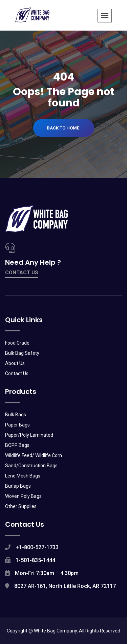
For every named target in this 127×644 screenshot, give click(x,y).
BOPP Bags (17, 445)
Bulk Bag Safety (22, 353)
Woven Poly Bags (23, 496)
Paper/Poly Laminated (29, 435)
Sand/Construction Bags (31, 466)
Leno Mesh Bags (23, 476)
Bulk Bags (16, 415)
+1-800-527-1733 (37, 547)
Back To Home (63, 128)
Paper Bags (17, 425)
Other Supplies (21, 506)
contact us (22, 273)
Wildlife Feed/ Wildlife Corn (34, 455)
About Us (15, 363)
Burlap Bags (18, 486)
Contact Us (17, 373)
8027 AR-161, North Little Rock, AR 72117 (65, 586)
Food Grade (17, 343)
